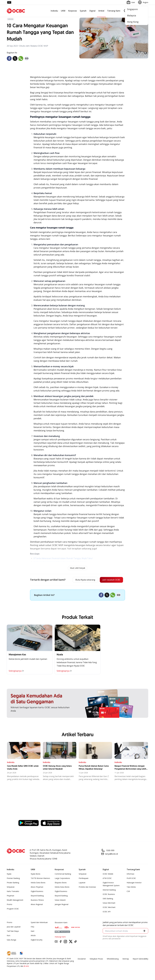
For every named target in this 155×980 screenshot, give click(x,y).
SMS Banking (108, 899)
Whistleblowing (113, 959)
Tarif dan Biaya (13, 931)
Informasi (130, 874)
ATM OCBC (107, 879)
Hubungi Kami (60, 937)
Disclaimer (82, 959)
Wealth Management (15, 900)
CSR (128, 892)
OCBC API (107, 912)
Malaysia (132, 15)
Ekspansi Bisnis (61, 883)
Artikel (101, 11)
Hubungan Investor (134, 883)
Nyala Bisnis (36, 874)
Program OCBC (13, 909)
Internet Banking (109, 890)
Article (33, 936)
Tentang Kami (114, 11)
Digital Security (37, 940)
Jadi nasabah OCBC (110, 580)
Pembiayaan (84, 879)
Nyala (9, 874)
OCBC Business (109, 895)
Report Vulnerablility (140, 959)
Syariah (83, 11)
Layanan (82, 883)
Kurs (9, 936)
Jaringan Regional (62, 905)
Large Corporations (62, 879)
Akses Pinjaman (37, 887)
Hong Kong (133, 22)
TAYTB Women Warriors (40, 879)
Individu (54, 11)
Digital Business (37, 892)
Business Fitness (37, 900)
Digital (92, 11)
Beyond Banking (37, 896)
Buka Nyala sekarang (82, 580)
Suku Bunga (11, 940)
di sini (26, 966)
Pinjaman (10, 896)
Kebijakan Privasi (96, 959)
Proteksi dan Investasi (87, 887)
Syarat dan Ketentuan (39, 923)
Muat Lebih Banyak (78, 568)
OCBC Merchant (109, 908)
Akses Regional (37, 905)
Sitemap (126, 959)
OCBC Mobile (108, 874)
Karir (33, 931)
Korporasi (73, 11)
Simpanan (11, 887)
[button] (144, 931)
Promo (10, 905)
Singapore (132, 9)
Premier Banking (13, 879)
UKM (63, 11)
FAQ (32, 927)
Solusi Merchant (109, 903)
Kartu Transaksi (13, 892)
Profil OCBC (131, 879)
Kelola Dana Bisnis (38, 883)
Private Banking (13, 883)
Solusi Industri (60, 900)
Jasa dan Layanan (14, 927)
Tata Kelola (131, 887)
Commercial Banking (63, 874)
